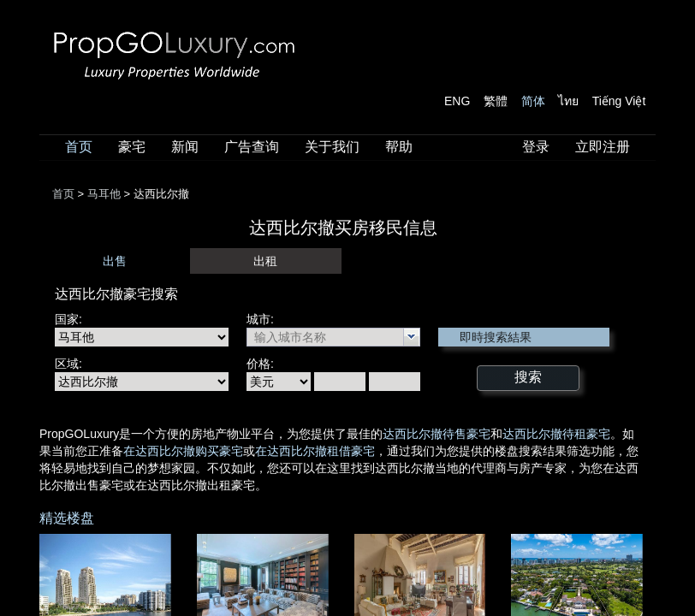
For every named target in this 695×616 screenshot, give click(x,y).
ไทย (568, 101)
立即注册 (603, 147)
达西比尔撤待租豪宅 (556, 434)
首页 (79, 147)
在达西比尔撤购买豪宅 (183, 451)
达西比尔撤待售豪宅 (437, 434)
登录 (536, 147)
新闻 (185, 147)
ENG (457, 101)
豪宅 (132, 147)
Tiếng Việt (619, 101)
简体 (533, 101)
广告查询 (252, 147)
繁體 (496, 101)
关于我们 (332, 147)
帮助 (399, 147)
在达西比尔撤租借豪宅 (315, 451)
